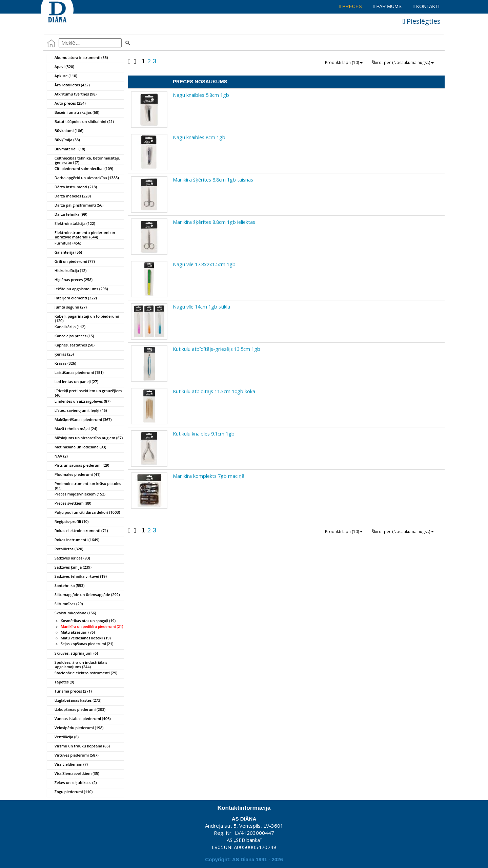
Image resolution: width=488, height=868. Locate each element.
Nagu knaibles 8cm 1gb (199, 137)
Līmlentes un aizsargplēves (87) (79, 402)
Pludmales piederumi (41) (74, 475)
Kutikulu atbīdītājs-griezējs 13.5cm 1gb (217, 349)
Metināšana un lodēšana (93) (77, 447)
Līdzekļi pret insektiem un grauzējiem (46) (85, 392)
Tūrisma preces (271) (69, 692)
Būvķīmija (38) (64, 140)
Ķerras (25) (60, 355)
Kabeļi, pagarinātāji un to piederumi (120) (83, 317)
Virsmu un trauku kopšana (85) (78, 746)
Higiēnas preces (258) (70, 280)
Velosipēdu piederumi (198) (75, 728)
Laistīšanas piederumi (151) (75, 373)
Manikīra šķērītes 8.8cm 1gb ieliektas (214, 222)
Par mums (388, 6)
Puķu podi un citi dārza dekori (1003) (84, 513)
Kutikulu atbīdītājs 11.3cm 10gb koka (214, 391)
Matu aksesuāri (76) (78, 632)
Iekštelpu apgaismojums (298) (78, 289)
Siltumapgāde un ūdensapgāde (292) (84, 595)
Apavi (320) (61, 67)
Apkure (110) (62, 76)
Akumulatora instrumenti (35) (78, 58)
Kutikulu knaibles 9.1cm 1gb (204, 433)
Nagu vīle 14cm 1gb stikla (201, 306)
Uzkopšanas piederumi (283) (76, 710)
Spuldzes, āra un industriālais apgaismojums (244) (77, 663)
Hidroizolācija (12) (67, 271)
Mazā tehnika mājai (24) (72, 429)
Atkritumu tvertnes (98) (72, 94)
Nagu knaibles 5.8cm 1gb (201, 95)
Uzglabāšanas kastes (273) (74, 701)
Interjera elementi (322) (72, 298)
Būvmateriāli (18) (66, 149)
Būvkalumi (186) (65, 131)
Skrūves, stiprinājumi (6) (73, 654)
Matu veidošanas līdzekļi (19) (86, 638)
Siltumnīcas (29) (65, 604)
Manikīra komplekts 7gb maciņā (209, 476)
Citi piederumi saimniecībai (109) (80, 169)
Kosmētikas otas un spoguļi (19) (88, 621)
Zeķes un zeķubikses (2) (72, 783)
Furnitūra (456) (64, 244)
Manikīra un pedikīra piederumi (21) (92, 627)
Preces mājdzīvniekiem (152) (76, 494)
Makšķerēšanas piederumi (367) (79, 420)
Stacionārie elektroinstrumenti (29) (82, 673)
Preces (351, 6)
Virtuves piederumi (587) (73, 756)
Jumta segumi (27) (67, 308)
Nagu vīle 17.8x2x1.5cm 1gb (204, 264)
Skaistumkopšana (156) (72, 613)
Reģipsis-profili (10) (68, 522)
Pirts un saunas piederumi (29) (78, 466)
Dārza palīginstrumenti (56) (75, 206)
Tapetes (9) (61, 682)
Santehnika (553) (66, 586)
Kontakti (426, 6)
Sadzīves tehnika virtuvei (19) (77, 577)
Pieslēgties (422, 21)
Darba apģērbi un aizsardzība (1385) (83, 178)
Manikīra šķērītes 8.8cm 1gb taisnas (213, 179)
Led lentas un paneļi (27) (73, 382)
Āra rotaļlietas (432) (68, 85)
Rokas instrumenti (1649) (73, 540)
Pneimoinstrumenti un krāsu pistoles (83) (84, 485)
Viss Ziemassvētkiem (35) (73, 774)
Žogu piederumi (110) (70, 792)
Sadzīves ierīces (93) (69, 558)
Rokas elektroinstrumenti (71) (78, 531)
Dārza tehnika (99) (67, 215)
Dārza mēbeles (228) (69, 196)
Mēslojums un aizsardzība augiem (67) (85, 438)
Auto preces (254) (66, 104)
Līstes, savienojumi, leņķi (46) (77, 411)
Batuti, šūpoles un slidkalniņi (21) (80, 122)
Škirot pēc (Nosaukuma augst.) (403, 62)
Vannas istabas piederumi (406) (79, 719)
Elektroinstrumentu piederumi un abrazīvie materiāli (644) (81, 234)
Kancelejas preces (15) (71, 336)
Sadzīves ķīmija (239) (69, 568)
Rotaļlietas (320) (65, 549)
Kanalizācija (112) (66, 327)
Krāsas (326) (62, 364)
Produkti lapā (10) (344, 62)
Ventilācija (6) (63, 737)
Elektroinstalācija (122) (71, 224)
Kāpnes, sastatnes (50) (71, 345)
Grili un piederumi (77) (71, 262)
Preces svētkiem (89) (69, 504)
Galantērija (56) (65, 253)
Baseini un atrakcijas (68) (73, 113)
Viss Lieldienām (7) (67, 765)
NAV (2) (57, 457)
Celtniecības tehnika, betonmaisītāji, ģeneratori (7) (84, 159)
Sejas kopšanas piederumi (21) (87, 644)
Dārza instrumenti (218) (72, 187)
